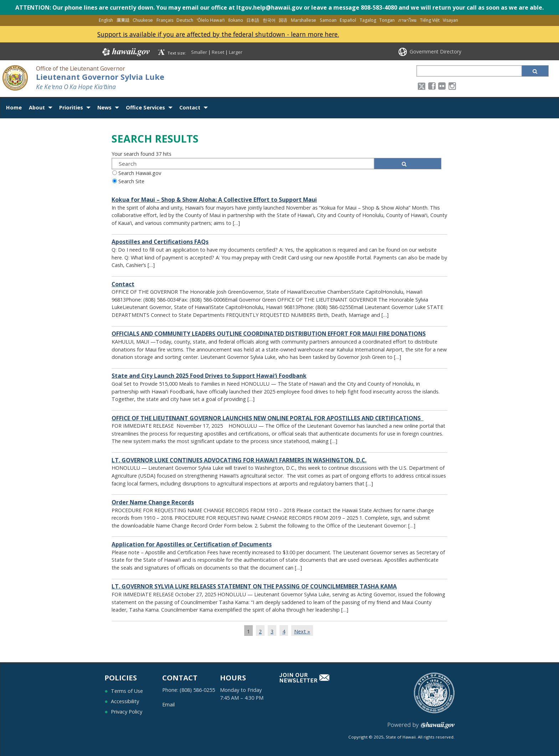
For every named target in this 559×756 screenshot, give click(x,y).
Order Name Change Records (153, 502)
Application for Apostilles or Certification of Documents (192, 544)
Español (348, 20)
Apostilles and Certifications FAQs (160, 242)
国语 (283, 20)
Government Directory (435, 52)
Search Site (131, 181)
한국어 (269, 20)
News (104, 107)
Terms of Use (127, 691)
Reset (218, 52)
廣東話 (123, 20)
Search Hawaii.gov (140, 173)
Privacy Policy (127, 712)
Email (168, 704)
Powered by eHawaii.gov (421, 728)
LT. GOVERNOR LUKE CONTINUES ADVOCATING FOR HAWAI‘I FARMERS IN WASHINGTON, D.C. (239, 460)
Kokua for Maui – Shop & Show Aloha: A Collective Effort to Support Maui (214, 200)
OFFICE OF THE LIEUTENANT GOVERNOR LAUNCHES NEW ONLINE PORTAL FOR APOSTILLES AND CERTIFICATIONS (268, 418)
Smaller (199, 52)
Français (165, 20)
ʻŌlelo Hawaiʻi (211, 20)
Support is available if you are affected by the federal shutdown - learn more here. (218, 34)
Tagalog (368, 20)
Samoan (328, 20)
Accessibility (125, 701)
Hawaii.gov (125, 52)
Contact (190, 107)
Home (14, 107)
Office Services (145, 107)
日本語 (253, 20)
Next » (302, 631)
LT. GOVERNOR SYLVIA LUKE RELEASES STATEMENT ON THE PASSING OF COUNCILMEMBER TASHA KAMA (254, 587)
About (37, 107)
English (106, 20)
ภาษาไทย (407, 20)
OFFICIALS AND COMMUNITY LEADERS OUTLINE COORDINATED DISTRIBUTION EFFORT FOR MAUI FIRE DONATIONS (269, 334)
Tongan (387, 20)
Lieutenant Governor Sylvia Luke (100, 77)
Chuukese (143, 20)
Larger (236, 52)
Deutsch (185, 20)
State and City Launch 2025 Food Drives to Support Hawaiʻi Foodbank (209, 376)
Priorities (71, 107)
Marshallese (304, 20)
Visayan (450, 20)
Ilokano (236, 20)
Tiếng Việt (430, 20)
